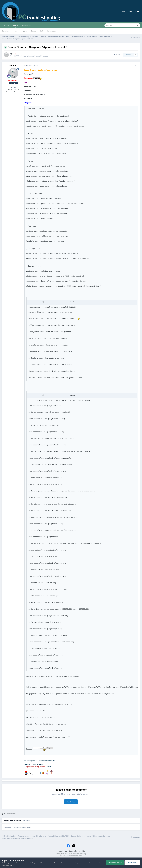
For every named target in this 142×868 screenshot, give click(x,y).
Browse (16, 26)
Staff (42, 31)
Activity (6, 25)
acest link (49, 767)
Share (117, 55)
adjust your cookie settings (69, 863)
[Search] (114, 25)
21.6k (13, 87)
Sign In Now (71, 802)
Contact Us (73, 851)
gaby (14, 65)
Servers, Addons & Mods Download (35, 56)
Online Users (52, 31)
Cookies (82, 851)
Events (34, 31)
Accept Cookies (114, 863)
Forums (24, 31)
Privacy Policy (62, 851)
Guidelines (6, 31)
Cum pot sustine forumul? (34, 764)
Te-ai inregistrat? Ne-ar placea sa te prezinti (40, 761)
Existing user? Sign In (131, 11)
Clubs (15, 31)
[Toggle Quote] (43, 302)
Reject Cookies (132, 863)
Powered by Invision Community (71, 856)
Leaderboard (27, 25)
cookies (16, 863)
